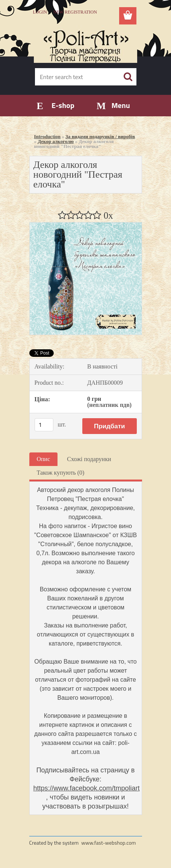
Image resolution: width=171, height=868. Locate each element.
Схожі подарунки (89, 459)
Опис (44, 459)
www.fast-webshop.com (108, 843)
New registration (75, 12)
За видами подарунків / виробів (100, 136)
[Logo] (85, 44)
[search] (128, 77)
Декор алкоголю (56, 141)
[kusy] (44, 425)
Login (40, 12)
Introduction (48, 136)
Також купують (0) (61, 473)
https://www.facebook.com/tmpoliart (87, 788)
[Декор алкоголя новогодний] (86, 225)
